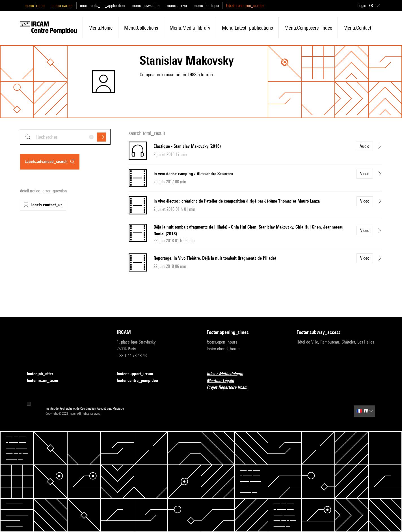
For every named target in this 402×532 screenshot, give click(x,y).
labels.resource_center (245, 6)
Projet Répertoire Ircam (230, 387)
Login (362, 6)
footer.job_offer (43, 374)
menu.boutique (206, 6)
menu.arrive (177, 6)
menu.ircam (35, 6)
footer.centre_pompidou (141, 381)
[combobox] (65, 137)
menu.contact (357, 28)
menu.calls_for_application (102, 6)
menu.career (62, 6)
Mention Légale (224, 381)
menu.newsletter (146, 6)
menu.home (100, 28)
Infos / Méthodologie (228, 374)
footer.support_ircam (138, 374)
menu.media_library (190, 28)
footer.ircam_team (46, 381)
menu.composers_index (308, 28)
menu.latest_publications (247, 28)
